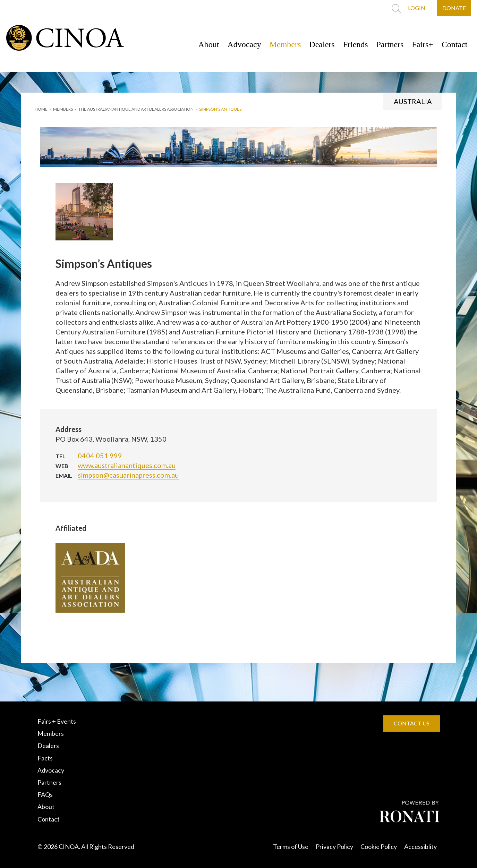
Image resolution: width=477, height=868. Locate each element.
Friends (356, 44)
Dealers (322, 44)
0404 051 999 (100, 456)
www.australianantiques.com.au (127, 465)
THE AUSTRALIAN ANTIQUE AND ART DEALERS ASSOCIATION (136, 109)
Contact (455, 44)
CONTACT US (412, 723)
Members (285, 44)
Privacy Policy (334, 846)
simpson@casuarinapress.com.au (128, 475)
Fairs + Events (57, 721)
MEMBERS (63, 109)
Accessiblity (420, 846)
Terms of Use (291, 846)
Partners (390, 44)
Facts (45, 758)
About (208, 44)
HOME (41, 109)
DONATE (454, 8)
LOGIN (417, 8)
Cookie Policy (379, 846)
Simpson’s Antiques (220, 109)
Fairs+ (423, 44)
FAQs (45, 794)
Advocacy (244, 44)
